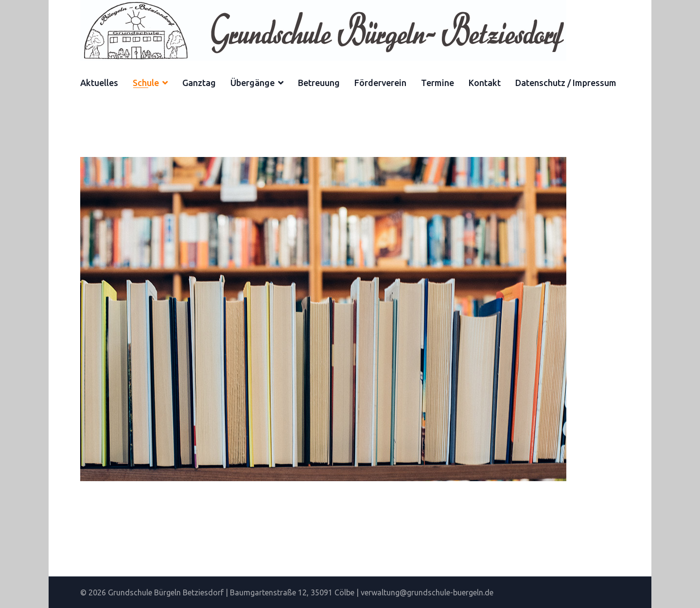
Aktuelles (99, 83)
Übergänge (253, 83)
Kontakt (485, 83)
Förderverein (380, 83)
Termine (437, 83)
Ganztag (199, 83)
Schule (146, 83)
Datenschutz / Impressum (566, 83)
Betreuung (319, 83)
